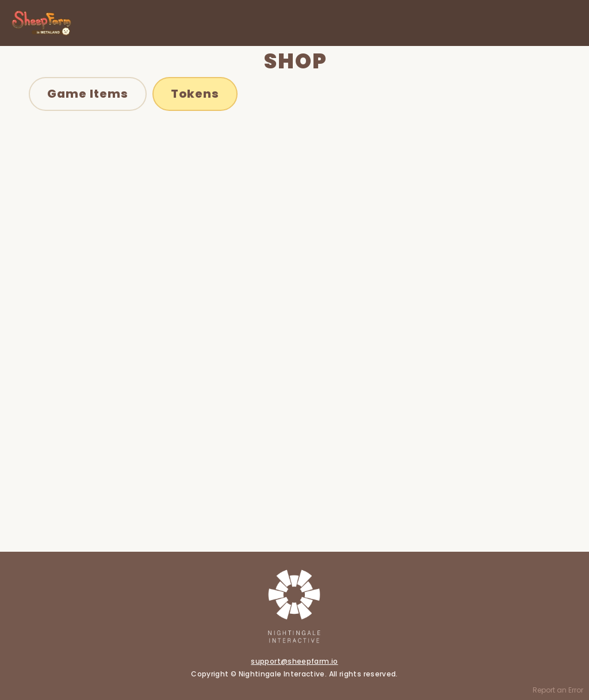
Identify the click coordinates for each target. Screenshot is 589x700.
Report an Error (558, 690)
